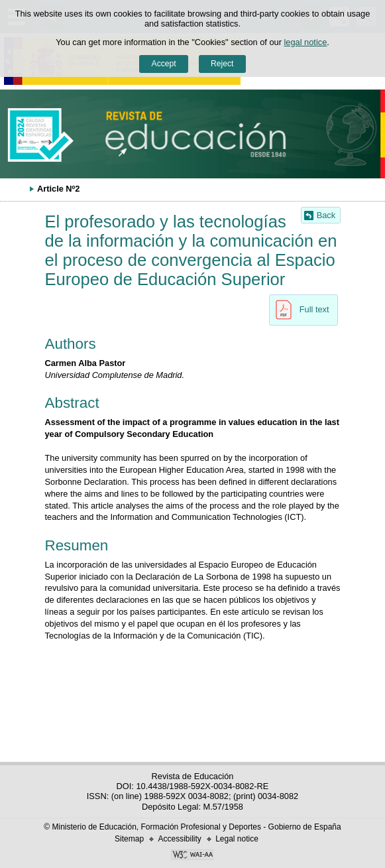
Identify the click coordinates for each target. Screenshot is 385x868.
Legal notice (237, 839)
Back (326, 215)
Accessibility (179, 839)
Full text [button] (299, 310)
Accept (164, 64)
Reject (222, 64)
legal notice (306, 42)
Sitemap (129, 839)
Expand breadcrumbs (17, 188)
